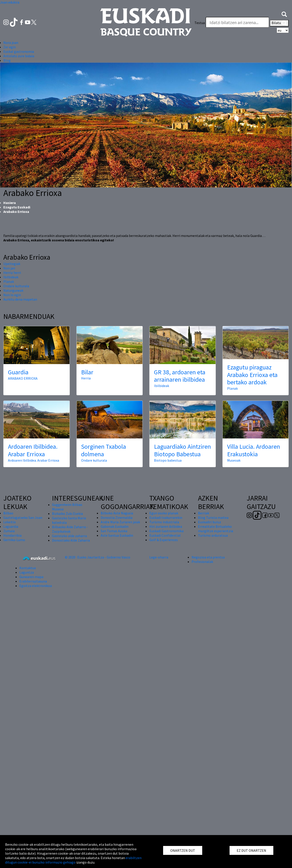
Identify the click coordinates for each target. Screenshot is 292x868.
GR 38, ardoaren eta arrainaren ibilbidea (180, 376)
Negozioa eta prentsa (208, 557)
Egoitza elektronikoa (36, 586)
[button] (284, 14)
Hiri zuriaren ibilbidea (166, 526)
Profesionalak (202, 562)
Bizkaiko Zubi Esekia (67, 513)
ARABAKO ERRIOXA (23, 378)
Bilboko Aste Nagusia (117, 513)
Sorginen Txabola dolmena (104, 450)
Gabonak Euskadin (115, 526)
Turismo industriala (164, 522)
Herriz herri (12, 273)
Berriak (204, 513)
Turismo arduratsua (213, 535)
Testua (200, 23)
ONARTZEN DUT (183, 850)
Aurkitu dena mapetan (20, 299)
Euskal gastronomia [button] (19, 51)
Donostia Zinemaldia (117, 518)
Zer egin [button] (10, 47)
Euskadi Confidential (165, 535)
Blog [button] (7, 60)
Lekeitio (10, 522)
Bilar (87, 372)
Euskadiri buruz (210, 522)
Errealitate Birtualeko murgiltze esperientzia (216, 529)
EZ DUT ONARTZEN (251, 850)
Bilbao (8, 513)
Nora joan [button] (11, 43)
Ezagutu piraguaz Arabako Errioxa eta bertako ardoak (252, 375)
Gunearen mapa (31, 577)
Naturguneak (13, 290)
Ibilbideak (11, 277)
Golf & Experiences (164, 540)
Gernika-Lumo (14, 540)
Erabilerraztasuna (33, 581)
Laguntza (27, 572)
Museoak (234, 460)
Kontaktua (28, 568)
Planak (9, 281)
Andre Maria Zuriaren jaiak (120, 522)
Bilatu (279, 23)
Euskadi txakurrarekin (166, 518)
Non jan (9, 268)
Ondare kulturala (16, 286)
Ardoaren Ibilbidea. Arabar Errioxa (33, 450)
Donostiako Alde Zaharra (71, 540)
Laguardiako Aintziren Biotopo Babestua (182, 450)
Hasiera (10, 203)
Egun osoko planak (164, 513)
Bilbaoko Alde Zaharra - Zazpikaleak (70, 529)
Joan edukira (10, 2)
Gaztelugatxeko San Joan (23, 518)
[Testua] (237, 22)
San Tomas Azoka (114, 531)
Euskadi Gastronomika (166, 531)
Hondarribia (12, 535)
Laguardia (11, 526)
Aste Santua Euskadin (117, 535)
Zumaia (9, 531)
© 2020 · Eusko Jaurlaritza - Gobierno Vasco (98, 557)
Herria (86, 378)
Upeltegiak (12, 264)
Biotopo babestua (168, 460)
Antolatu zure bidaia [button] (19, 56)
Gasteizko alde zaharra (69, 536)
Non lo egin (12, 295)
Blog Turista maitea (213, 518)
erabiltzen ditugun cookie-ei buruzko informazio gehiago (73, 860)
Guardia (18, 372)
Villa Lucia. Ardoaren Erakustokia (254, 450)
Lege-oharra (159, 557)
